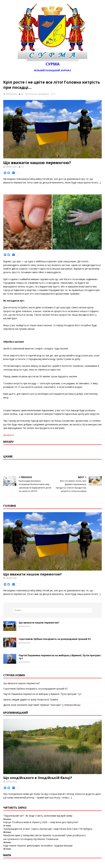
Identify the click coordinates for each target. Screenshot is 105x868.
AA (22, 94)
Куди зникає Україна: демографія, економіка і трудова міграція (38, 846)
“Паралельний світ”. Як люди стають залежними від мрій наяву (38, 816)
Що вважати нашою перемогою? (37, 163)
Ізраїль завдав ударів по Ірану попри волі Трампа (31, 699)
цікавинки (44, 94)
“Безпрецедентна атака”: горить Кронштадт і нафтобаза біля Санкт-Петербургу (48, 829)
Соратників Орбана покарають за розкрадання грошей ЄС (55, 639)
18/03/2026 (11, 94)
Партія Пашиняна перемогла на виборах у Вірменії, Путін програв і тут (60, 657)
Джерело (9, 435)
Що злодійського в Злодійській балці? (38, 778)
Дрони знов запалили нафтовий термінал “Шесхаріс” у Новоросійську (42, 705)
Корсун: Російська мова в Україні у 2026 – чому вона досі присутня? (41, 822)
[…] (99, 182)
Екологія (33, 94)
